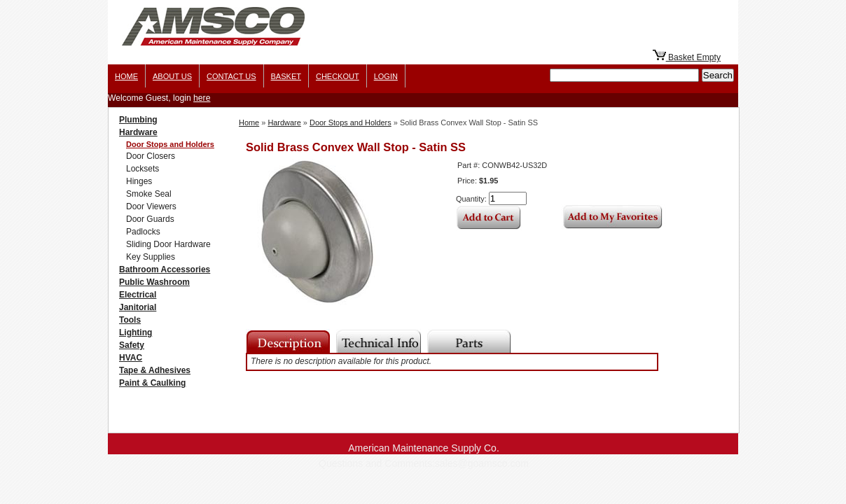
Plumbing (138, 120)
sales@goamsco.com (482, 463)
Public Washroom (154, 282)
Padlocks (143, 232)
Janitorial (138, 307)
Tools (130, 320)
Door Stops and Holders (170, 144)
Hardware (138, 132)
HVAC (131, 358)
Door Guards (150, 219)
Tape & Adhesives (155, 370)
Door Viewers (151, 206)
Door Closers (151, 156)
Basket (286, 76)
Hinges (139, 181)
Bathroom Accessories (165, 269)
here (202, 98)
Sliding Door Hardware (168, 244)
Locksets (143, 169)
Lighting (136, 332)
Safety (132, 345)
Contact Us (231, 76)
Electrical (138, 295)
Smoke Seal (149, 194)
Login (386, 76)
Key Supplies (151, 257)
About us (172, 76)
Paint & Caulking (152, 383)
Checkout (338, 76)
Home (126, 76)
